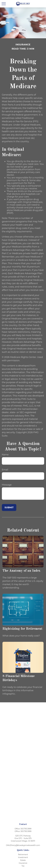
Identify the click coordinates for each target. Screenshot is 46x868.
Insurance (23, 863)
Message (7, 485)
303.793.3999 (26, 829)
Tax (23, 866)
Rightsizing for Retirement (22, 629)
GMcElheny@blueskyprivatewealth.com (23, 845)
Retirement (23, 855)
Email (5, 470)
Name (5, 455)
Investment (23, 857)
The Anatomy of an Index (21, 571)
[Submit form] (9, 508)
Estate (23, 860)
